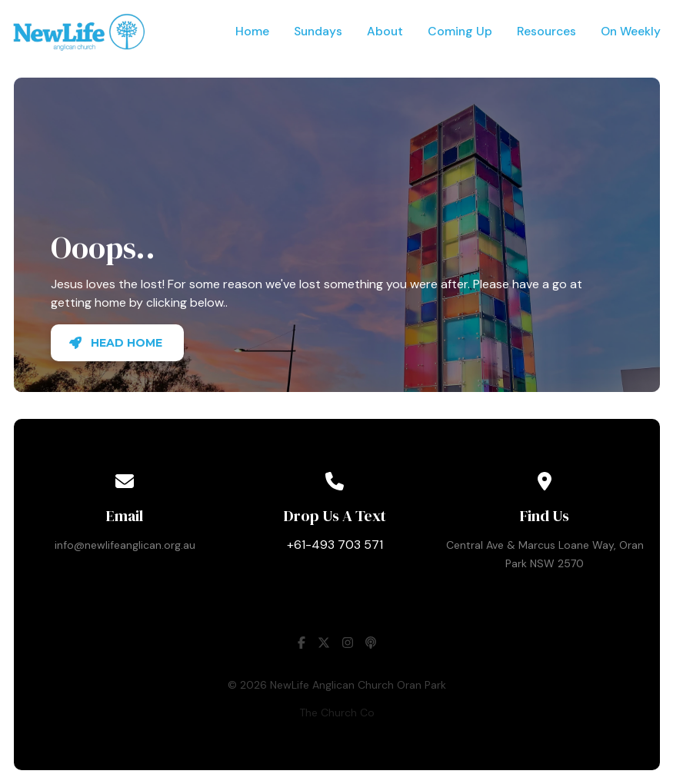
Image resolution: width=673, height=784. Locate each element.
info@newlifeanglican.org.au (125, 545)
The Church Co (337, 713)
